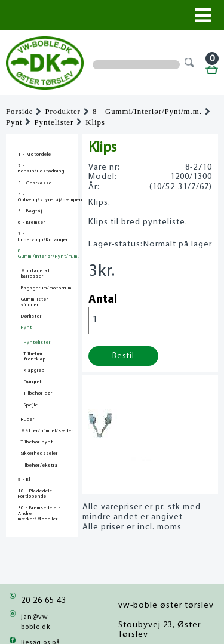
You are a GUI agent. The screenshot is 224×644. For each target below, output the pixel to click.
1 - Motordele (35, 155)
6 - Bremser (32, 223)
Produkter (62, 112)
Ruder (28, 420)
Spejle (31, 405)
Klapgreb (34, 371)
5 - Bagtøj (30, 211)
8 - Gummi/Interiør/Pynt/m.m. (147, 112)
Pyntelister (54, 122)
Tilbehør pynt (37, 442)
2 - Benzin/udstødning (41, 169)
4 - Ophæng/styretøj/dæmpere (42, 197)
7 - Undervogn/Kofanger (42, 237)
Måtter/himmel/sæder (47, 431)
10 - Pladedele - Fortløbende (37, 494)
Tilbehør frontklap (35, 357)
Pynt (14, 122)
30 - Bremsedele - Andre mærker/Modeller (39, 513)
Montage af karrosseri (36, 274)
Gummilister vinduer (35, 302)
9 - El (24, 480)
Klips (95, 122)
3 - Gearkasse (35, 183)
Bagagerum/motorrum (46, 288)
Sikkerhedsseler (39, 454)
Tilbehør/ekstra (39, 466)
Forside (19, 112)
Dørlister (31, 316)
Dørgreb (33, 382)
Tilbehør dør (38, 393)
